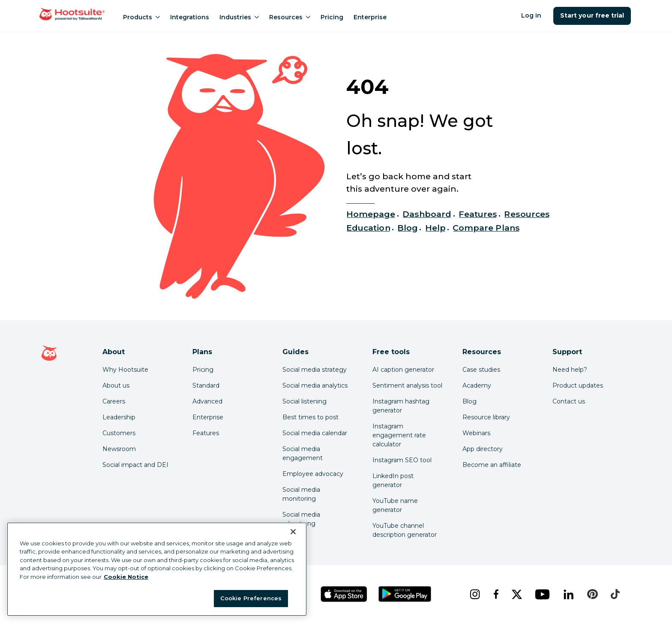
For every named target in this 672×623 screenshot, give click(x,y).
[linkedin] (568, 594)
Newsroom (119, 449)
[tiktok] (615, 594)
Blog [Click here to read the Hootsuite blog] (469, 401)
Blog (408, 228)
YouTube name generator (395, 505)
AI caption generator (403, 370)
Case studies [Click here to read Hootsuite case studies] (481, 370)
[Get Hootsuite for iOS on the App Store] (344, 594)
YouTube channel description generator (405, 530)
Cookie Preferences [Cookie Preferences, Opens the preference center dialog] (251, 598)
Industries (239, 17)
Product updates (578, 385)
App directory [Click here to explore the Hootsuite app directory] (483, 449)
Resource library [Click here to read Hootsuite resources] (486, 417)
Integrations (190, 17)
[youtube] (542, 594)
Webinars (476, 433)
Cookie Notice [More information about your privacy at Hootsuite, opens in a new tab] (126, 577)
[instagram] (475, 594)
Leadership (119, 417)
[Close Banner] (293, 532)
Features (478, 214)
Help (435, 228)
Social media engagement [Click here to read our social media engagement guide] (303, 453)
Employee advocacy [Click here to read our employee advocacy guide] (313, 474)
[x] (517, 594)
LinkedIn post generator (393, 480)
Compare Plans (486, 228)
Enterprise (370, 17)
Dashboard (427, 214)
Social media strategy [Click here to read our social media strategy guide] (315, 370)
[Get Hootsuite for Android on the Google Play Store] (405, 594)
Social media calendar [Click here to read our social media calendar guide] (315, 433)
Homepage (371, 214)
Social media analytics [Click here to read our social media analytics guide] (315, 385)
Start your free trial (592, 15)
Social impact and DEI (135, 465)
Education (368, 228)
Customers (119, 433)
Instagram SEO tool (402, 460)
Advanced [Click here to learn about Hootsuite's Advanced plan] (207, 401)
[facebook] (496, 594)
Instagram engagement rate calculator (399, 435)
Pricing (332, 17)
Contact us (569, 401)
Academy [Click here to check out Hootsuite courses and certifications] (477, 385)
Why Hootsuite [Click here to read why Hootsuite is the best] (125, 370)
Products (141, 17)
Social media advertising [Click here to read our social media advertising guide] (301, 519)
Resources (290, 17)
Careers (114, 401)
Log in (531, 15)
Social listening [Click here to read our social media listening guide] (304, 401)
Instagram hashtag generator (401, 406)
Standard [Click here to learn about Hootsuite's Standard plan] (206, 385)
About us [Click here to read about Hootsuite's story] (116, 385)
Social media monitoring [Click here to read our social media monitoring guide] (301, 494)
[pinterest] (592, 594)
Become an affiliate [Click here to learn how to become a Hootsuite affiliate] (492, 465)
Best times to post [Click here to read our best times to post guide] (310, 417)
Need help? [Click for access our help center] (570, 370)
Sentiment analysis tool (407, 385)
